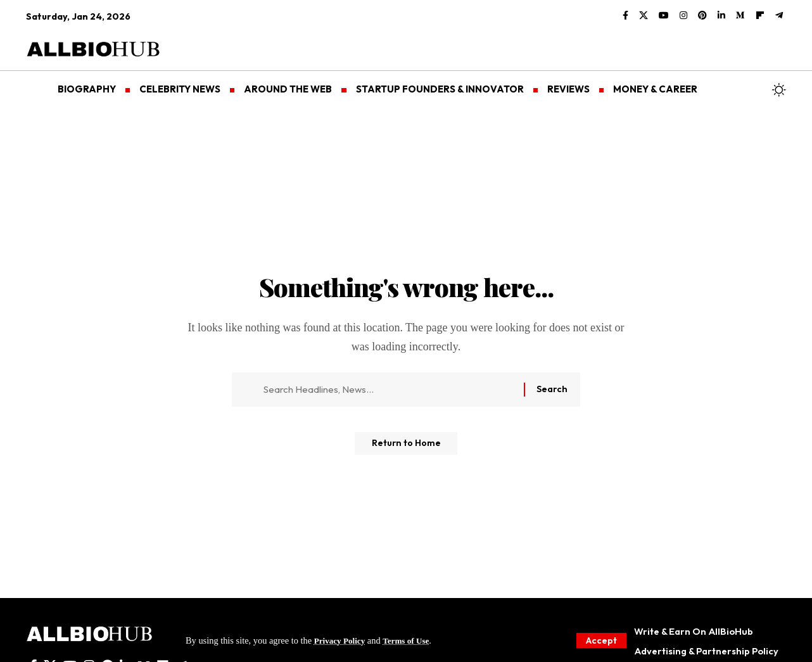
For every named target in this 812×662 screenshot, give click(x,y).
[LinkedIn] (721, 16)
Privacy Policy (342, 640)
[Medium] (740, 16)
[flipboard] (760, 16)
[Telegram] (779, 16)
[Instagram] (683, 16)
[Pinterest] (702, 16)
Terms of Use (413, 640)
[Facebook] (625, 16)
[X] (644, 16)
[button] (600, 640)
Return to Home (406, 448)
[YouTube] (664, 16)
